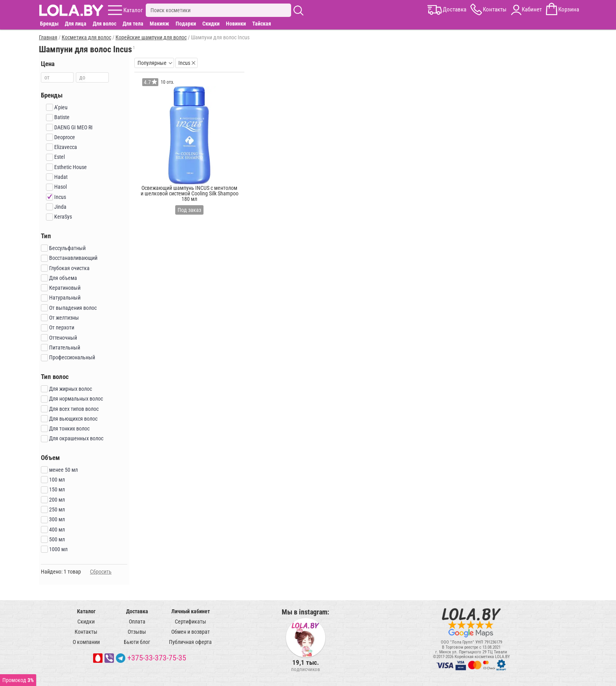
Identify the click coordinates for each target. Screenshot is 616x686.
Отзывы (137, 632)
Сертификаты (191, 622)
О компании (86, 642)
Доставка (137, 611)
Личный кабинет (191, 611)
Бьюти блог (137, 642)
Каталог (86, 611)
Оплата (137, 622)
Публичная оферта (190, 642)
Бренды (49, 24)
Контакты (86, 632)
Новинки (236, 24)
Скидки (211, 24)
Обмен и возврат (191, 632)
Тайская (262, 24)
